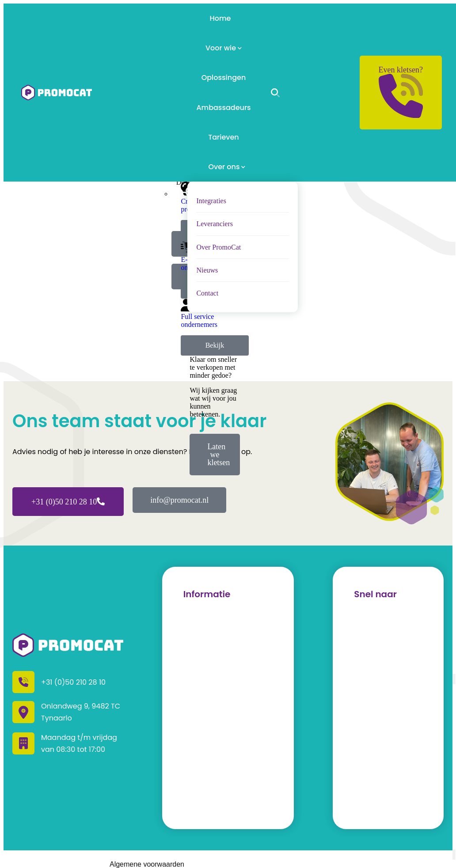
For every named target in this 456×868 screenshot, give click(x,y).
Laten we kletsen (218, 455)
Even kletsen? (401, 92)
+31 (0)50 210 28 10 (68, 502)
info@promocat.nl (179, 500)
